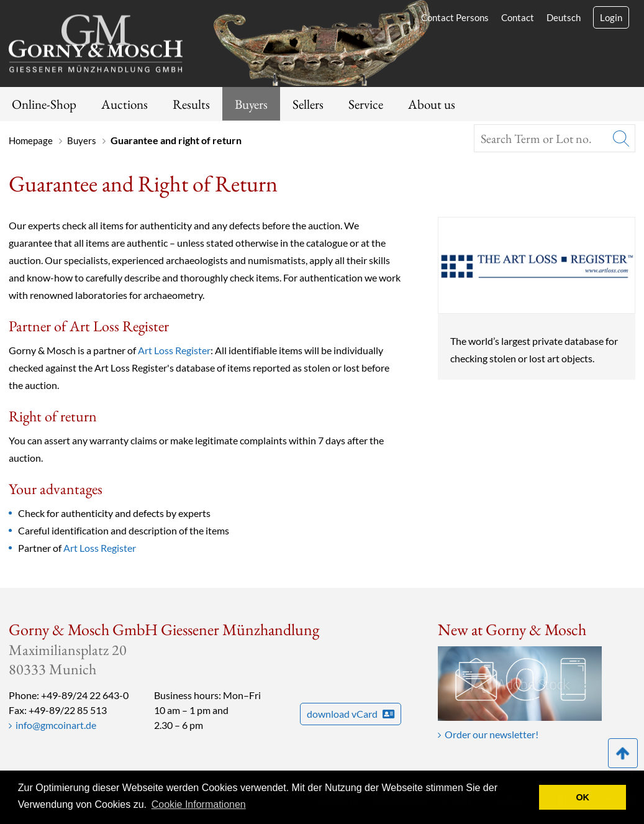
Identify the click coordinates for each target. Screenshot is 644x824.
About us (432, 104)
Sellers (308, 104)
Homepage (31, 140)
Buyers (251, 104)
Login (611, 17)
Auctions (125, 104)
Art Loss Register (174, 350)
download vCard (351, 714)
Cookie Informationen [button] (199, 804)
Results (191, 104)
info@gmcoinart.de (56, 725)
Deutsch (564, 17)
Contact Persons (455, 17)
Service (366, 104)
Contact (518, 17)
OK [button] (583, 797)
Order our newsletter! (492, 734)
